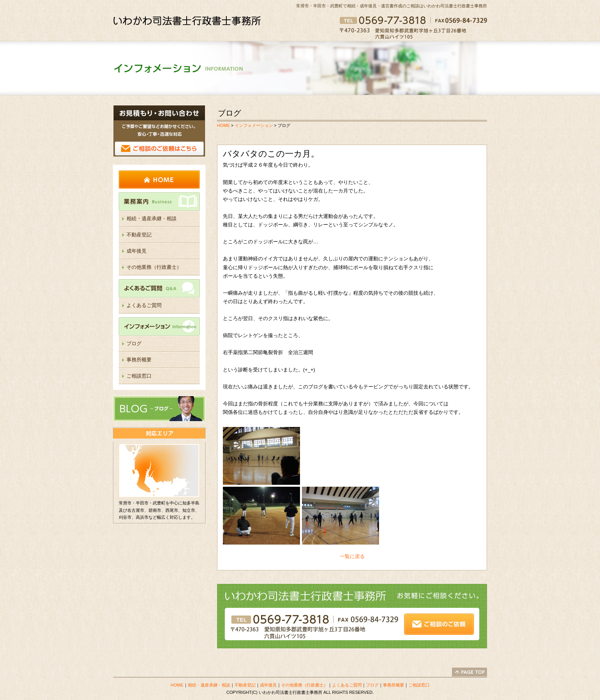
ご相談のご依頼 (159, 131)
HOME (159, 180)
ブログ (134, 343)
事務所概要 (139, 360)
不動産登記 (139, 235)
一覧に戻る (352, 556)
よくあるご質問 (159, 288)
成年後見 (137, 251)
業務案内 (159, 202)
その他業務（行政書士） (154, 267)
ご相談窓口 (139, 376)
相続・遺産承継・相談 (152, 218)
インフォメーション (159, 326)
